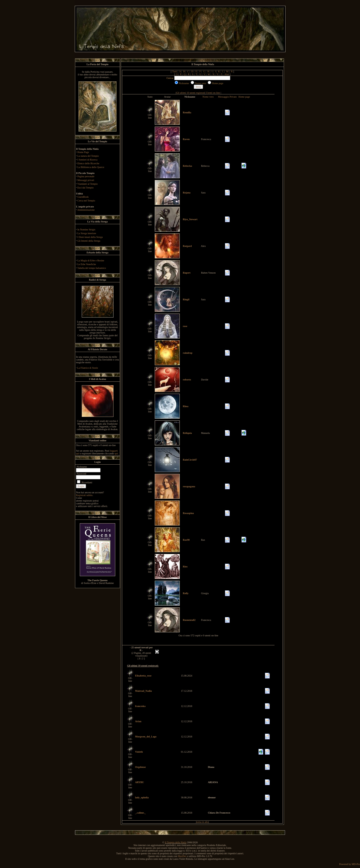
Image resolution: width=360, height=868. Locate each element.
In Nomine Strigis (86, 230)
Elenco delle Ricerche (88, 163)
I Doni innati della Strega (90, 237)
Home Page (83, 152)
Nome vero (208, 97)
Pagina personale (86, 176)
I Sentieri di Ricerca (87, 160)
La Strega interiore (87, 233)
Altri (227, 74)
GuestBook (83, 197)
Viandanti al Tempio (87, 184)
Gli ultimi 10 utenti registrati (191, 93)
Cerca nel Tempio (86, 201)
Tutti (175, 72)
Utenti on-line (213, 93)
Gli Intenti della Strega (89, 241)
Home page (244, 97)
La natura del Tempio (88, 156)
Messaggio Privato (227, 97)
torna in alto (202, 822)
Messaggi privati (86, 180)
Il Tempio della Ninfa (175, 842)
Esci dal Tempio (86, 188)
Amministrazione (86, 210)
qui (116, 453)
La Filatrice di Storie (88, 368)
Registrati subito (84, 495)
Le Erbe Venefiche (87, 264)
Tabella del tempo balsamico (92, 268)
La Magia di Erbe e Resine (91, 260)
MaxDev (182, 856)
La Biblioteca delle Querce (91, 167)
